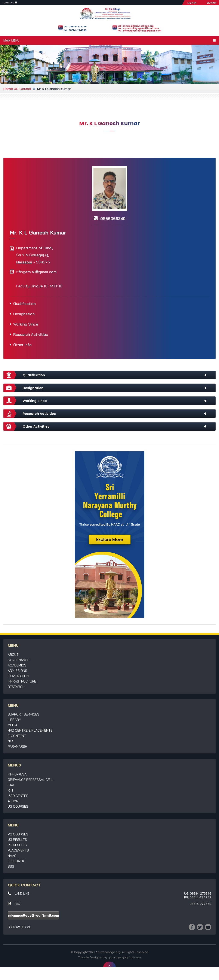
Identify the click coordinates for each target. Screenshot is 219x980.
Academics (17, 665)
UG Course (22, 89)
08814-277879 (201, 904)
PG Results (17, 845)
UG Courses (18, 806)
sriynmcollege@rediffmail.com (33, 915)
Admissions (17, 671)
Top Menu (10, 3)
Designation (24, 314)
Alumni (13, 801)
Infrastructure (22, 681)
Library (14, 720)
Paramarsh (17, 746)
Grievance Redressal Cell (30, 780)
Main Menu (109, 40)
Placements (18, 850)
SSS (11, 866)
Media (13, 725)
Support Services (24, 714)
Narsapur (24, 262)
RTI (10, 790)
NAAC (12, 856)
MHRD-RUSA (17, 774)
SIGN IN (192, 3)
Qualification (24, 304)
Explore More (110, 539)
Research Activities (31, 334)
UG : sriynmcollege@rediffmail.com (138, 28)
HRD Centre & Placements (30, 730)
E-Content (17, 736)
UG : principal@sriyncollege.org (136, 26)
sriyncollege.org (109, 952)
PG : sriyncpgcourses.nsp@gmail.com (139, 31)
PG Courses (18, 834)
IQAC (12, 785)
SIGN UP (212, 3)
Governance (18, 660)
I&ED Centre (18, 796)
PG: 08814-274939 (75, 30)
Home (8, 89)
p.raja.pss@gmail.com (125, 957)
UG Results (17, 840)
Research (16, 687)
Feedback (16, 861)
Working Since (26, 324)
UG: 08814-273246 (75, 27)
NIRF (11, 741)
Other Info (22, 345)
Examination (18, 676)
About (13, 654)
